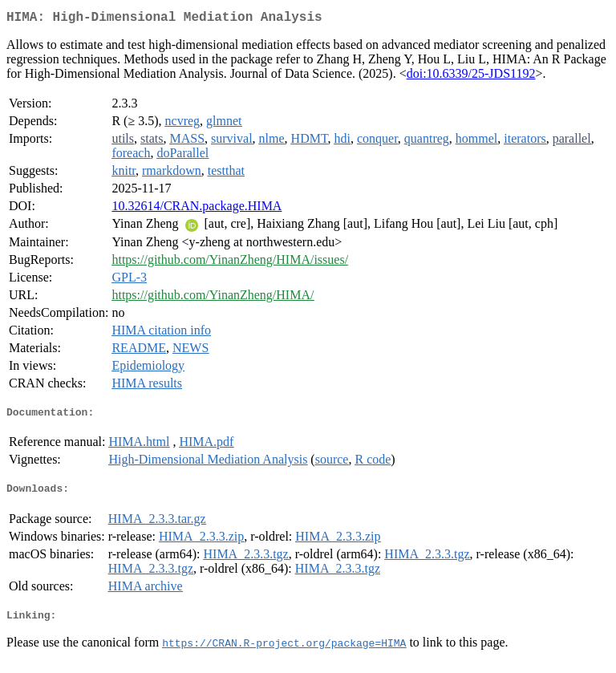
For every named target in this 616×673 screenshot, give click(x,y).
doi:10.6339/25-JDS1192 (471, 77)
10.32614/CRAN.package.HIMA (197, 209)
